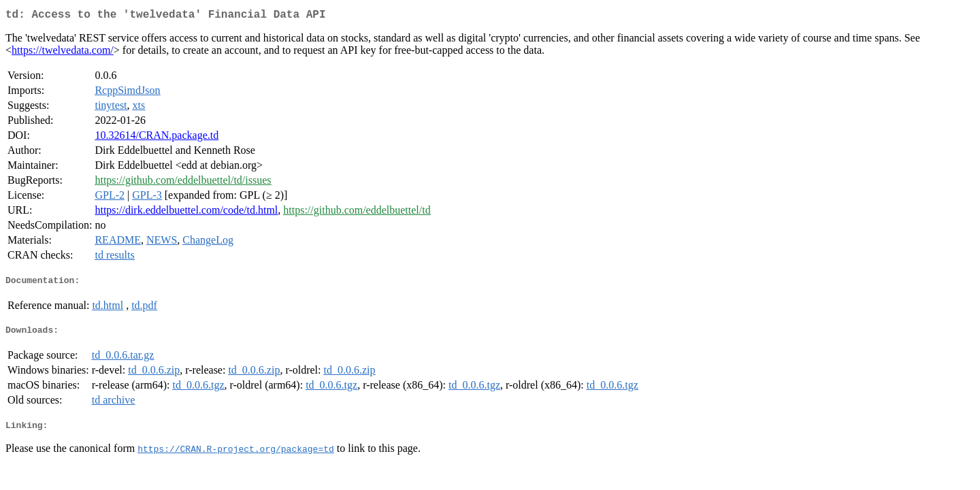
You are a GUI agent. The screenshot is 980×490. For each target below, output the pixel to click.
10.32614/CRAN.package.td (157, 138)
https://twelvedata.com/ (63, 53)
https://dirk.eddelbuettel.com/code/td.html (186, 213)
